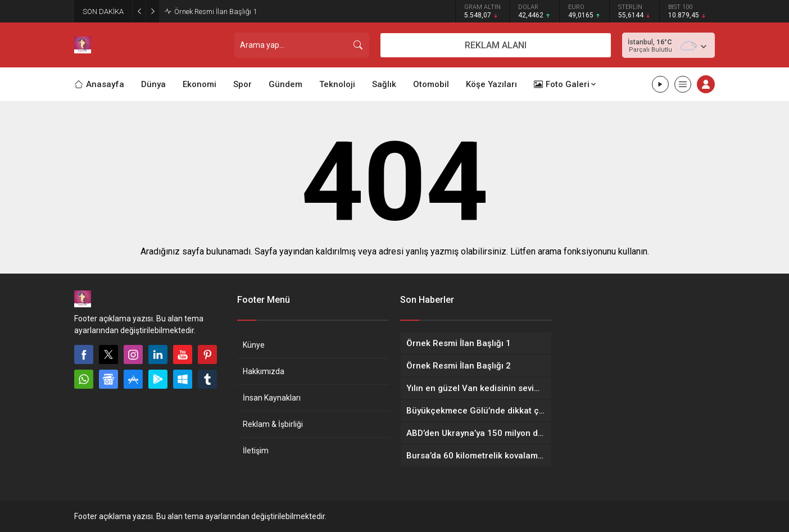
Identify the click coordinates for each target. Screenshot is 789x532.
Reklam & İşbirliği (273, 424)
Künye (254, 345)
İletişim (256, 451)
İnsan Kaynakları (272, 398)
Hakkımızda (264, 371)
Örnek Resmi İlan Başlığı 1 (216, 12)
